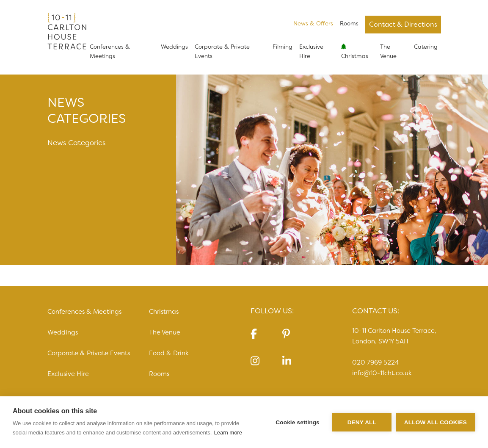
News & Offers (313, 24)
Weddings (174, 47)
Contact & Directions (403, 24)
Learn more (228, 433)
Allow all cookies (436, 422)
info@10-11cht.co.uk (382, 373)
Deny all (362, 422)
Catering (426, 47)
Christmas (355, 52)
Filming (283, 47)
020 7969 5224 (376, 362)
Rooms (349, 24)
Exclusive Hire (311, 51)
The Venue (388, 51)
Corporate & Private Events (222, 51)
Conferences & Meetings (110, 51)
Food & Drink (169, 353)
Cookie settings (298, 422)
